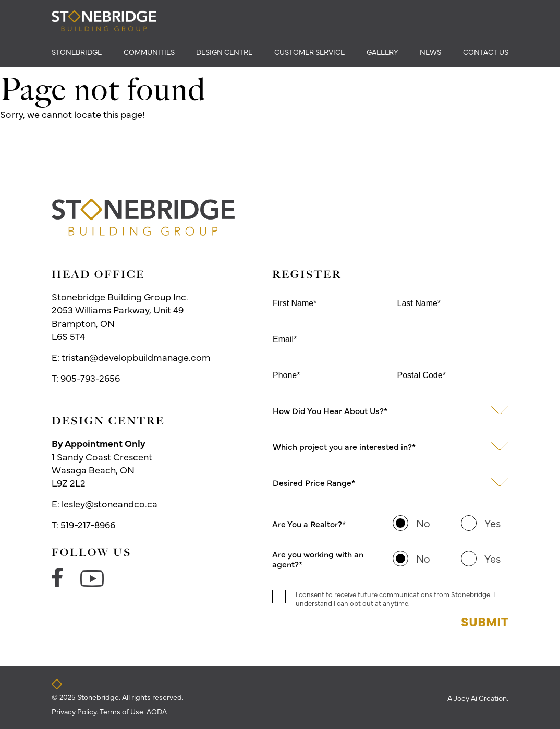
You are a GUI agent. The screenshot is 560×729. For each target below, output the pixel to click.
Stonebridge (77, 52)
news (430, 52)
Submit (485, 621)
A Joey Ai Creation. (478, 698)
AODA (157, 711)
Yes (492, 523)
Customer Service (309, 52)
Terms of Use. (123, 711)
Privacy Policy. (76, 711)
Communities (149, 52)
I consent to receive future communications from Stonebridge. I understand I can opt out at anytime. (395, 598)
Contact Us (486, 52)
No (423, 523)
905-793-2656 (90, 378)
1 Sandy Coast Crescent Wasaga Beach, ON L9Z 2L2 (102, 463)
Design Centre (224, 52)
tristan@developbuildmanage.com (136, 357)
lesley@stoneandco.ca (109, 503)
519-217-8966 (88, 524)
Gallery (382, 52)
